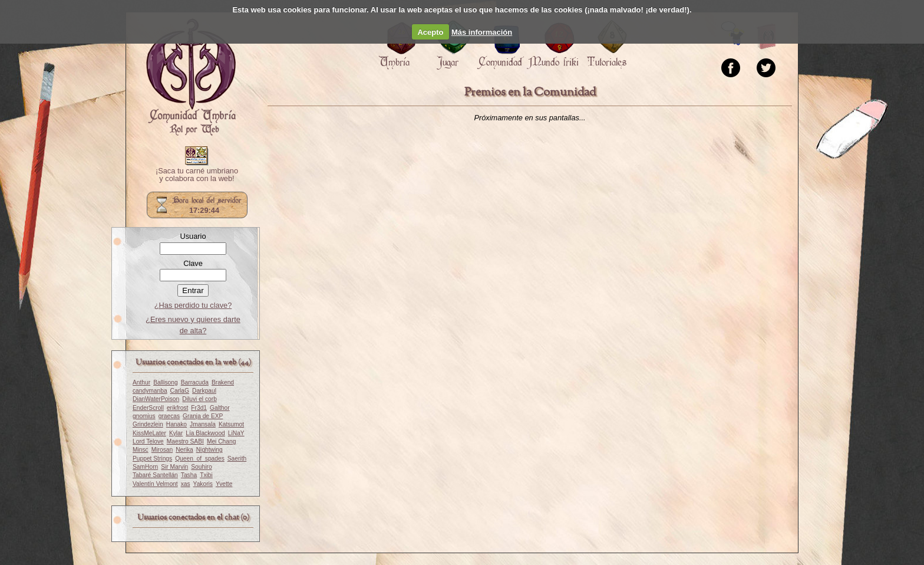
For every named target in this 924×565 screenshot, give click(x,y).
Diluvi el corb (199, 399)
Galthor (220, 408)
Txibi (206, 475)
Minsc (141, 450)
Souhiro (201, 467)
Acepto (430, 32)
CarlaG (180, 391)
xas (186, 484)
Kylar (176, 433)
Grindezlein (148, 424)
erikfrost (177, 408)
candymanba (150, 391)
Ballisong (166, 382)
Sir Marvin (174, 467)
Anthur (141, 382)
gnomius (144, 416)
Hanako (176, 424)
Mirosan (162, 450)
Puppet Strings (152, 459)
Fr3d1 (199, 408)
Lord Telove (148, 441)
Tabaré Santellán (155, 475)
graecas (169, 416)
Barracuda (195, 382)
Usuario (193, 236)
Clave (193, 263)
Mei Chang (222, 441)
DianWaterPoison (156, 399)
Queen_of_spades (200, 459)
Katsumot (231, 424)
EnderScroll (148, 408)
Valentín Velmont (155, 484)
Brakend (223, 382)
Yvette (224, 484)
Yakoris (203, 484)
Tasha (189, 475)
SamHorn (145, 467)
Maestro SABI (185, 441)
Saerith (237, 459)
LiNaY (236, 433)
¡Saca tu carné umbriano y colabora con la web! (197, 175)
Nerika (184, 450)
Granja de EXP (203, 416)
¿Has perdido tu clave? (193, 305)
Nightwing (209, 450)
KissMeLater (149, 433)
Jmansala (203, 424)
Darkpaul (204, 391)
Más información (482, 32)
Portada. (191, 77)
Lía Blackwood (205, 433)
